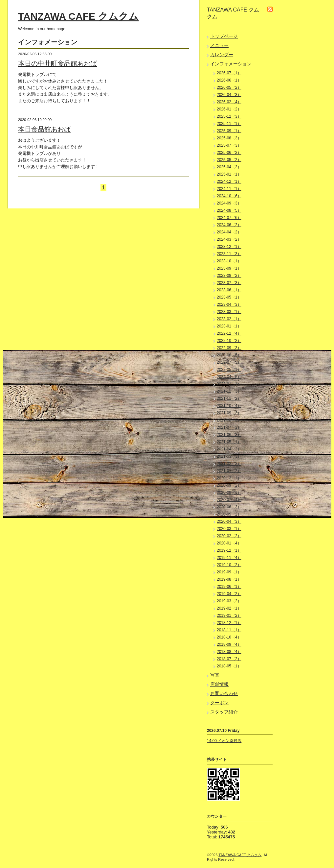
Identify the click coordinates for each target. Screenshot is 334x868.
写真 (215, 675)
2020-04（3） (229, 521)
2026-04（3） (229, 95)
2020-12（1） (229, 478)
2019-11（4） (229, 558)
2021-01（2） (229, 471)
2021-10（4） (229, 406)
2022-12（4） (229, 333)
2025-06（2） (229, 153)
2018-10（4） (229, 637)
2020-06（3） (229, 507)
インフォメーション (231, 64)
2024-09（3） (229, 203)
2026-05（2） (229, 87)
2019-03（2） (229, 601)
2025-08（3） (229, 138)
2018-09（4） (229, 644)
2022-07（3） (229, 362)
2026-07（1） (229, 73)
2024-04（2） (229, 232)
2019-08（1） (229, 579)
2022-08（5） (229, 355)
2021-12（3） (229, 391)
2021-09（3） (229, 413)
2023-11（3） (229, 254)
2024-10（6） (229, 196)
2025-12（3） (229, 116)
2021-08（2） (229, 420)
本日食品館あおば (44, 129)
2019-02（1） (229, 608)
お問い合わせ (224, 693)
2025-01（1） (229, 174)
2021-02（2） (229, 464)
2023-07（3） (229, 283)
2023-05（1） (229, 297)
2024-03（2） (229, 239)
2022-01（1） (229, 384)
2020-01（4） (229, 543)
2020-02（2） (229, 536)
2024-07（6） (229, 218)
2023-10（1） (229, 261)
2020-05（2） (229, 514)
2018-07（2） (229, 659)
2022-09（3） (229, 348)
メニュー (219, 45)
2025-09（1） (229, 131)
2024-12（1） (229, 181)
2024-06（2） (229, 225)
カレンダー (222, 55)
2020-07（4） (229, 500)
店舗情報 (219, 684)
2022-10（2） (229, 341)
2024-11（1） (229, 189)
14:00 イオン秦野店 (224, 741)
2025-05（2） (229, 160)
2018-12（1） (229, 623)
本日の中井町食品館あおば (57, 63)
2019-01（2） (229, 615)
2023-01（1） (229, 326)
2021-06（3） (229, 435)
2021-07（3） (229, 427)
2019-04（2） (229, 594)
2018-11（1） (229, 630)
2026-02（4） (229, 102)
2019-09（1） (229, 572)
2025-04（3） (229, 167)
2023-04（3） (229, 304)
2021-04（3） (229, 449)
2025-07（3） (229, 145)
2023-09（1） (229, 268)
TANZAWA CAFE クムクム (78, 16)
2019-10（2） (229, 565)
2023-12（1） (229, 247)
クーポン (219, 703)
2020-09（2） (229, 485)
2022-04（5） (229, 377)
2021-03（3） (229, 456)
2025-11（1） (229, 124)
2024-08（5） (229, 210)
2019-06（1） (229, 587)
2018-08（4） (229, 652)
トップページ (224, 36)
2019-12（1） (229, 550)
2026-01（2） (229, 109)
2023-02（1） (229, 319)
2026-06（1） (229, 80)
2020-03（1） (229, 529)
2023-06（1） (229, 290)
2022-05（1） (229, 370)
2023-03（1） (229, 312)
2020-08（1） (229, 493)
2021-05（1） (229, 442)
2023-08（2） (229, 276)
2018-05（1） (229, 666)
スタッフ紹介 (224, 712)
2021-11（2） (229, 398)
